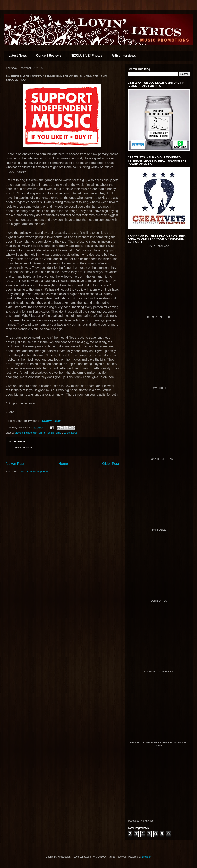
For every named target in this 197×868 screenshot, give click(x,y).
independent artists (35, 433)
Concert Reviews (49, 56)
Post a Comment (23, 448)
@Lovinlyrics (51, 421)
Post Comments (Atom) (35, 471)
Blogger (146, 857)
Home (63, 464)
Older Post (111, 464)
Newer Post (15, 464)
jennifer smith (55, 433)
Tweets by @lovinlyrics (141, 821)
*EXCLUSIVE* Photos (86, 56)
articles (19, 433)
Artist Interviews (124, 56)
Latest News (18, 56)
